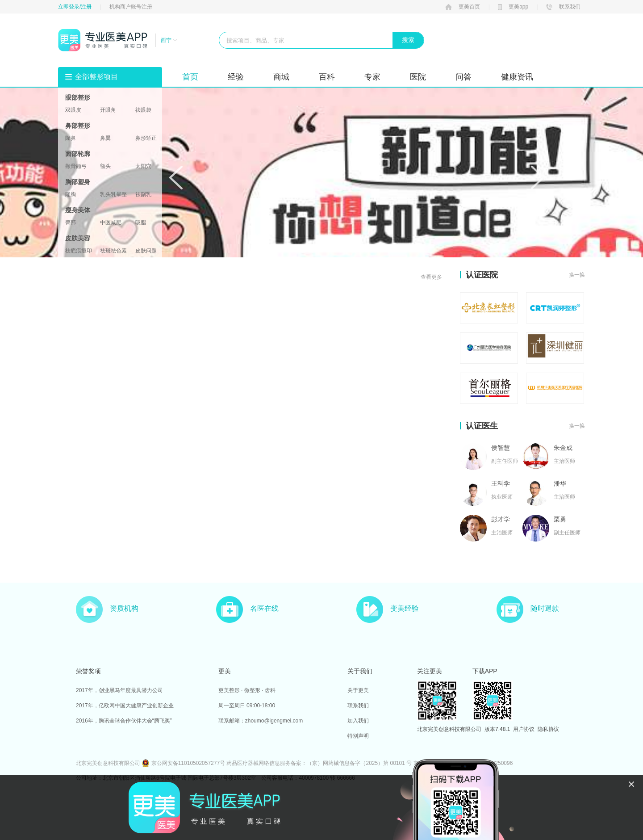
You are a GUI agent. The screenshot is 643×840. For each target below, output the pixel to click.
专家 (372, 77)
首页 (190, 77)
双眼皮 (73, 110)
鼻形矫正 (146, 138)
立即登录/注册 (75, 7)
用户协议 (524, 729)
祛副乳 (143, 194)
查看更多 (431, 277)
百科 (327, 77)
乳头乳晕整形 (113, 194)
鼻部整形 (78, 126)
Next (538, 177)
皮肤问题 (146, 251)
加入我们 (358, 721)
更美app (513, 7)
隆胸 (71, 194)
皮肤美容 (78, 238)
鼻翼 (105, 138)
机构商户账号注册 (131, 7)
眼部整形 (78, 97)
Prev (176, 177)
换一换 (577, 275)
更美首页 (463, 7)
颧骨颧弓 (76, 166)
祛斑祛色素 (113, 251)
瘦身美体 (78, 210)
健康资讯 (517, 77)
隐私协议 (548, 729)
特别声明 (358, 736)
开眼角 (108, 110)
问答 (463, 77)
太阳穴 (143, 166)
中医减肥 (111, 223)
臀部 (71, 223)
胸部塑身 (78, 182)
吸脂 (141, 223)
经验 (236, 77)
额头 (105, 166)
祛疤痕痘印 (79, 251)
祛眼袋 (143, 110)
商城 (281, 77)
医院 (418, 77)
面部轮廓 (78, 154)
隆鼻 (71, 138)
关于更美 (358, 690)
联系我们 (563, 7)
